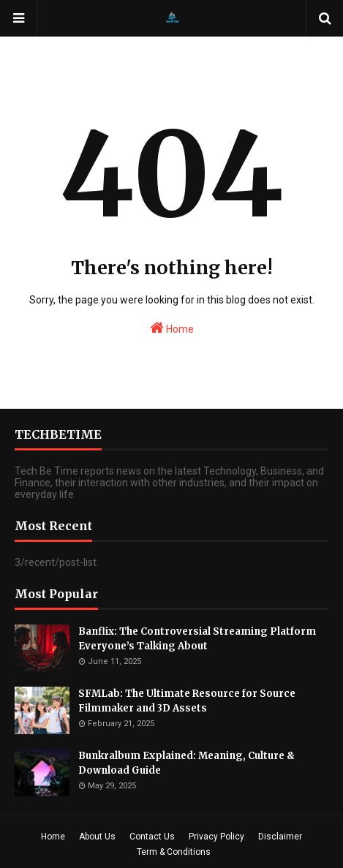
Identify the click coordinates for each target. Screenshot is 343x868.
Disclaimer (280, 837)
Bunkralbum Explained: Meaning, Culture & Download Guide (186, 763)
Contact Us (152, 837)
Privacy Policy (216, 837)
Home (172, 328)
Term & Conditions (174, 852)
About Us (97, 837)
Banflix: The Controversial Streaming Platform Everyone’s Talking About (197, 639)
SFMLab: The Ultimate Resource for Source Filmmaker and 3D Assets (187, 701)
